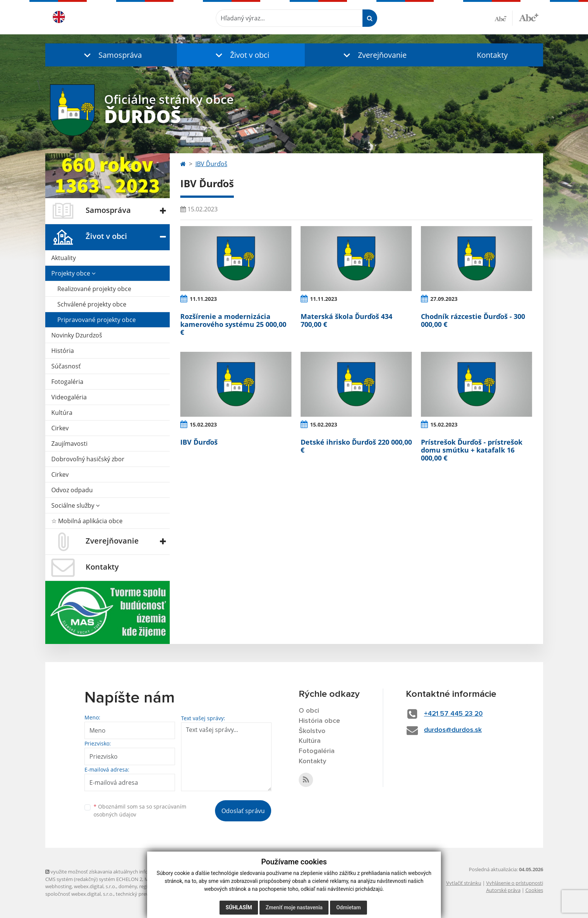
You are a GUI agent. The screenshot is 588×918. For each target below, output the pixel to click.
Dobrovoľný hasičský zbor (88, 459)
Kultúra (62, 413)
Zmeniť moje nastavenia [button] (294, 907)
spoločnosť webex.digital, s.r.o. (79, 894)
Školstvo (312, 731)
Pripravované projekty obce (97, 320)
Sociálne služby (75, 505)
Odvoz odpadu (72, 490)
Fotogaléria (67, 382)
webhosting (58, 886)
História (63, 351)
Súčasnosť (66, 366)
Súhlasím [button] (239, 907)
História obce (319, 721)
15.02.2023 (203, 424)
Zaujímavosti (69, 444)
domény (128, 886)
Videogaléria (69, 397)
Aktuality (64, 258)
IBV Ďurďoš (211, 164)
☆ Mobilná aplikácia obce (87, 521)
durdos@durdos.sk (453, 730)
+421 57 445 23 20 (453, 714)
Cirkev (60, 428)
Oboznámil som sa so (140, 810)
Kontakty (492, 55)
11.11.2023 (203, 299)
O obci (309, 711)
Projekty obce (73, 273)
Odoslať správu (243, 811)
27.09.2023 (444, 299)
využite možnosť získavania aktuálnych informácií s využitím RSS (120, 872)
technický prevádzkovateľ (144, 894)
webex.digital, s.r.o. (95, 886)
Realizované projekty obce (94, 289)
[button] (111, 55)
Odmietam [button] (348, 907)
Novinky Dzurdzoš (77, 335)
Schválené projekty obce (92, 304)
